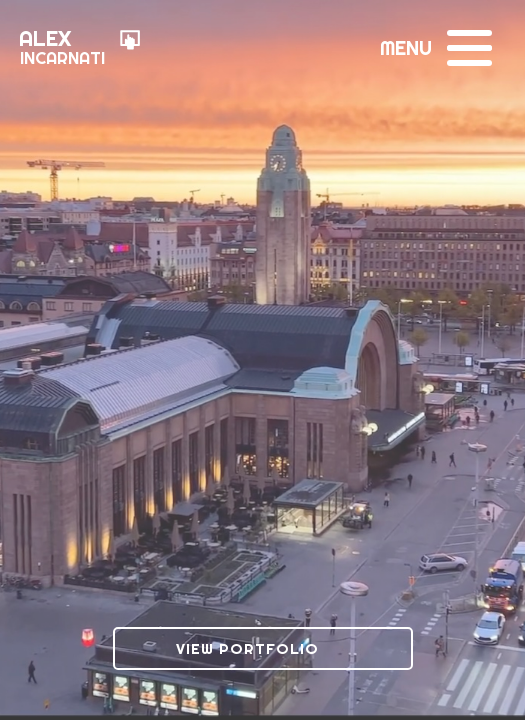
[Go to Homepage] (80, 49)
